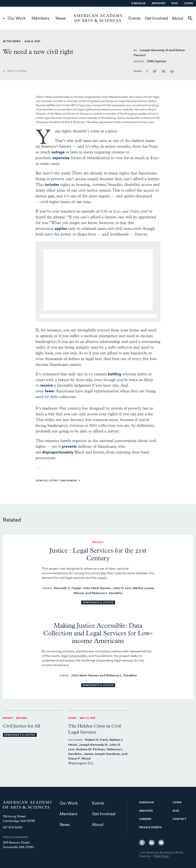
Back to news (17, 71)
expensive (61, 158)
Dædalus (138, 4)
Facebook (142, 843)
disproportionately (58, 453)
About (178, 19)
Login (189, 4)
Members (40, 19)
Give (175, 4)
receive (47, 386)
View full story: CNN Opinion (56, 481)
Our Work (17, 19)
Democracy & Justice (98, 603)
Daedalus (147, 803)
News (61, 19)
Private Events (150, 828)
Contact (180, 819)
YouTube (161, 843)
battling (115, 375)
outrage (53, 153)
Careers (145, 819)
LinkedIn (152, 843)
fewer (50, 392)
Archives (158, 4)
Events (135, 19)
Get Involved (156, 19)
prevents (69, 447)
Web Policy (161, 857)
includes (52, 185)
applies (61, 229)
